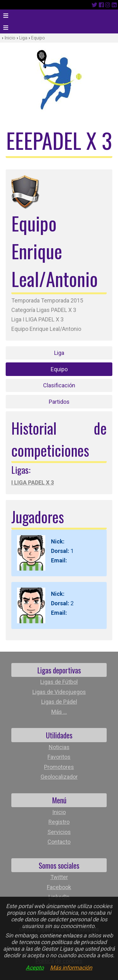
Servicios (59, 832)
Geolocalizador (59, 777)
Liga (23, 38)
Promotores (59, 767)
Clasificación (59, 385)
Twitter (59, 877)
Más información (71, 968)
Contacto (59, 842)
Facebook (59, 887)
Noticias (59, 747)
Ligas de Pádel (59, 702)
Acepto (35, 968)
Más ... (59, 712)
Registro (59, 822)
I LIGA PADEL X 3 (33, 482)
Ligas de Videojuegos (59, 692)
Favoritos (59, 757)
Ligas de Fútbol (59, 682)
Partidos (59, 402)
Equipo (38, 38)
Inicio (10, 38)
